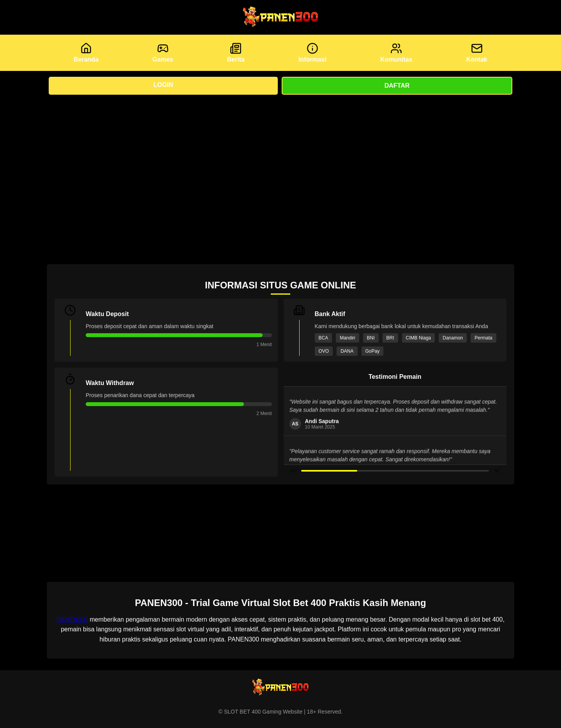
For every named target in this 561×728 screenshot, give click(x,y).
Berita (236, 53)
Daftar (397, 86)
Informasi (312, 53)
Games (163, 53)
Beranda (86, 53)
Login (163, 85)
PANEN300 (72, 619)
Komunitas (396, 53)
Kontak (477, 53)
